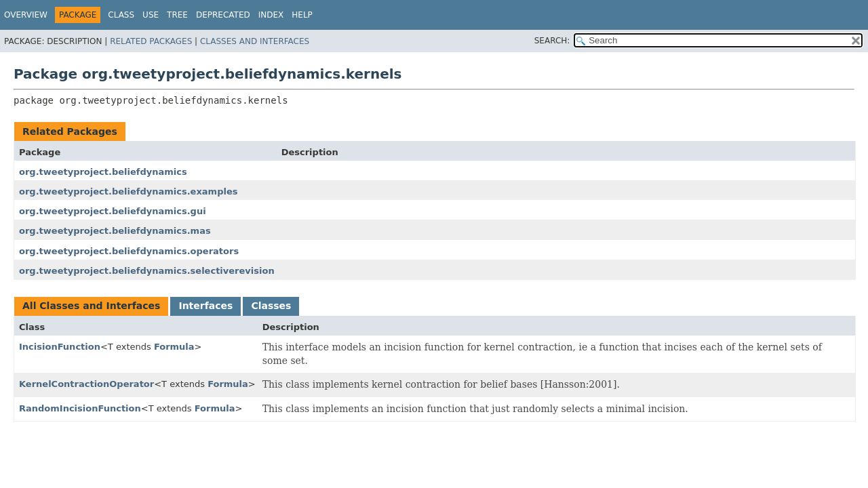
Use (151, 15)
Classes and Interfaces (255, 41)
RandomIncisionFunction (80, 408)
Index (271, 15)
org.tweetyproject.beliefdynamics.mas (115, 231)
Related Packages (151, 41)
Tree (177, 15)
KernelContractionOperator (86, 384)
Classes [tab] (271, 306)
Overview (26, 15)
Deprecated (223, 15)
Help (302, 15)
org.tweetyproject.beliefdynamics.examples (128, 191)
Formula (174, 347)
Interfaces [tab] (205, 306)
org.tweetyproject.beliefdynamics (103, 172)
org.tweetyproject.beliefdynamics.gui (113, 211)
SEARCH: (552, 41)
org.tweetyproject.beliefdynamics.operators (129, 251)
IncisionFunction (60, 347)
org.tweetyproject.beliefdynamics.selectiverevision (147, 271)
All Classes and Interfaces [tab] (91, 306)
